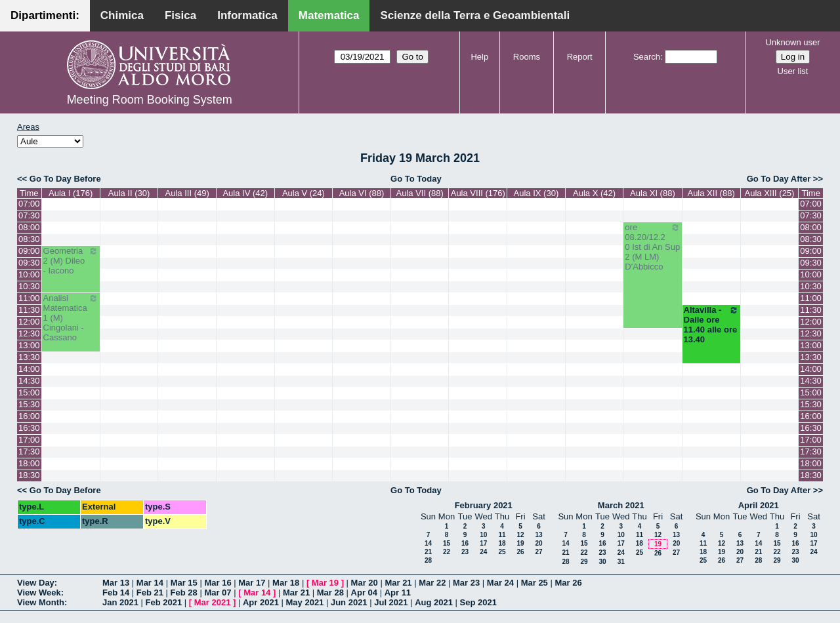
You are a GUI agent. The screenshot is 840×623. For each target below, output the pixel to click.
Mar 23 (466, 583)
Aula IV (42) (245, 193)
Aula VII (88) (420, 193)
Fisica (180, 15)
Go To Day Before (65, 179)
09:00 (29, 251)
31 (621, 562)
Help (479, 57)
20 (538, 543)
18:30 (29, 475)
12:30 (29, 333)
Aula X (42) (594, 193)
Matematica (329, 15)
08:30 (29, 239)
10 (483, 535)
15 (447, 543)
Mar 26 (568, 583)
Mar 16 (218, 583)
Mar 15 (184, 583)
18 (502, 543)
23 (465, 552)
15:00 (29, 392)
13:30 (29, 357)
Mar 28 (330, 593)
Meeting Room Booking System (150, 100)
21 (428, 552)
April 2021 (759, 505)
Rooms (527, 57)
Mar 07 (218, 593)
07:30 (29, 215)
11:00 (29, 298)
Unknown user (792, 42)
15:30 (29, 404)
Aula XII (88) (711, 193)
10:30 (29, 286)
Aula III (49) (187, 193)
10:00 (29, 274)
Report (580, 57)
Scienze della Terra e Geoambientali (475, 15)
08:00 (29, 227)
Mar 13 (116, 583)
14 (428, 543)
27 (538, 552)
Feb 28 (184, 593)
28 (428, 560)
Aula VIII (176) (478, 193)
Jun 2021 (349, 602)
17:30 (29, 452)
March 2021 (621, 505)
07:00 (29, 204)
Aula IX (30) (536, 193)
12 (520, 535)
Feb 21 (150, 593)
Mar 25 (535, 583)
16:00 (29, 416)
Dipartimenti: (45, 15)
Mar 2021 (213, 602)
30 (602, 562)
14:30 (29, 381)
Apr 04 (364, 593)
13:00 (29, 345)
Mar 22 (432, 583)
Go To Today (416, 179)
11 (502, 535)
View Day (36, 583)
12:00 (29, 322)
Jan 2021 (120, 602)
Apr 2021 (261, 602)
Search (647, 57)
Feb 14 (116, 593)
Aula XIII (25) (770, 193)
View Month (41, 602)
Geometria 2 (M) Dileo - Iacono (71, 261)
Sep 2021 (478, 602)
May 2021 (305, 602)
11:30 (29, 310)
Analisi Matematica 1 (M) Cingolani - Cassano (71, 318)
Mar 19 (325, 583)
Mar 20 (365, 583)
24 (483, 552)
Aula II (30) (129, 193)
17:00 (29, 440)
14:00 (29, 369)
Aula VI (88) (362, 193)
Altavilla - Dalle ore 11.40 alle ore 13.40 (711, 325)
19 (520, 543)
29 (584, 562)
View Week (39, 593)
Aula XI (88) (653, 193)
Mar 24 (500, 583)
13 (538, 535)
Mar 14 (150, 583)
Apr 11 (398, 593)
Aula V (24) (304, 193)
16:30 (29, 428)
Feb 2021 (164, 602)
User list (793, 71)
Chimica (122, 15)
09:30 (29, 263)
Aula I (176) (71, 193)
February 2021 (484, 505)
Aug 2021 (434, 602)
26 (520, 552)
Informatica (247, 15)
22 (447, 552)
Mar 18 (286, 583)
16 (465, 543)
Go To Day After (779, 179)
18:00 (29, 463)
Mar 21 (398, 583)
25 (502, 552)
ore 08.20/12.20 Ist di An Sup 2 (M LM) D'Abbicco (652, 247)
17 (483, 543)
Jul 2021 (391, 602)
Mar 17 (252, 583)
